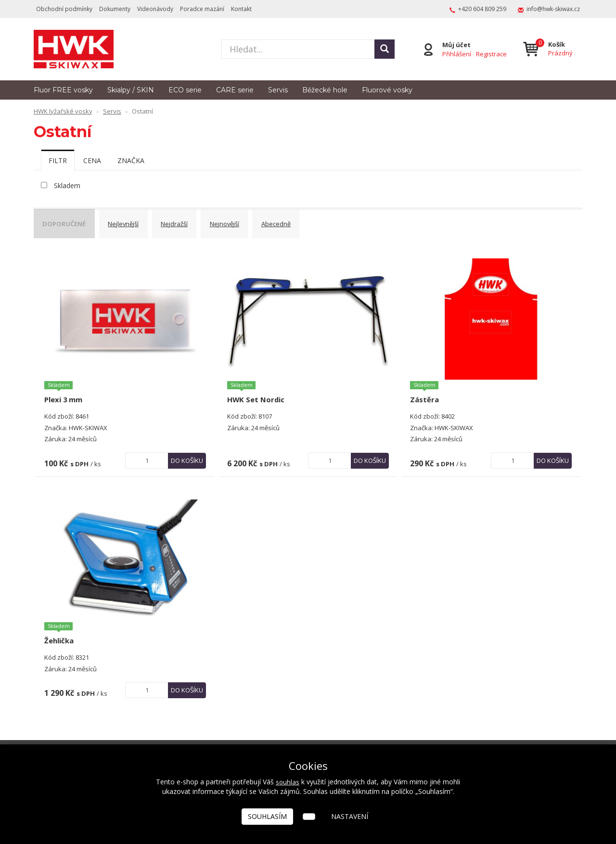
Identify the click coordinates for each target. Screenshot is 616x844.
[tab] (58, 160)
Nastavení (350, 816)
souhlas (288, 782)
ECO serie (185, 90)
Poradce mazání (202, 9)
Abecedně (299, 222)
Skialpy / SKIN (131, 90)
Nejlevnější (132, 222)
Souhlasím (267, 816)
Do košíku (187, 454)
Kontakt (241, 9)
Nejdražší (188, 222)
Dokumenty (115, 9)
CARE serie (235, 90)
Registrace (490, 53)
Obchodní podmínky (64, 9)
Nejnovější (243, 222)
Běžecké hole (325, 90)
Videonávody (155, 9)
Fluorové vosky (387, 90)
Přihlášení (455, 53)
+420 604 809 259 (482, 9)
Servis (278, 90)
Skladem (67, 185)
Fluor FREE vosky (63, 90)
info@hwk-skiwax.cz (553, 9)
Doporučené (68, 222)
